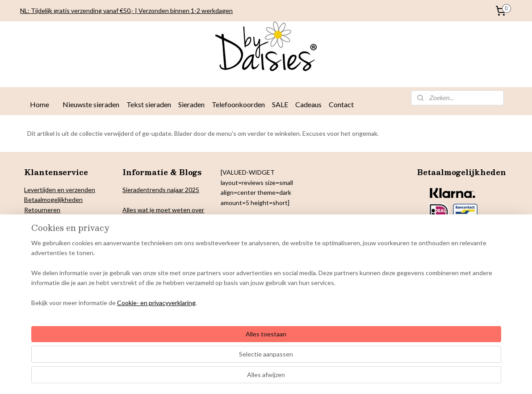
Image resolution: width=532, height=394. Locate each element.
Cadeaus (308, 104)
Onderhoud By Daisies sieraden (68, 270)
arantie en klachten (56, 249)
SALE (280, 104)
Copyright (38, 240)
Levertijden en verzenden (60, 190)
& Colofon (67, 240)
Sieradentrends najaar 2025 (161, 190)
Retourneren (42, 210)
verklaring (58, 220)
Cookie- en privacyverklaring (146, 378)
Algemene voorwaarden (57, 259)
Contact (341, 104)
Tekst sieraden (149, 104)
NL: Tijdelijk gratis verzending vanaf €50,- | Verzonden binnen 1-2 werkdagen (126, 10)
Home (40, 104)
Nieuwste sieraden (91, 104)
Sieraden (191, 104)
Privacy (34, 220)
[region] (207, 349)
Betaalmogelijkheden (53, 199)
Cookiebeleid (42, 229)
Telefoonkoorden (238, 104)
